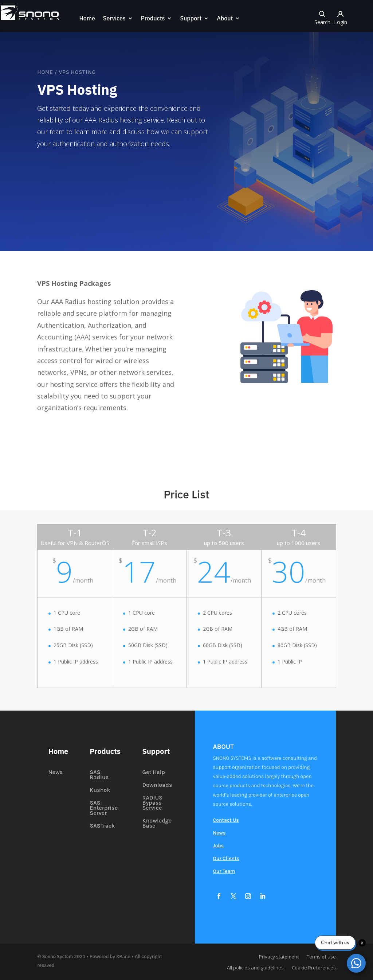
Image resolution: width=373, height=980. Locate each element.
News (55, 773)
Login (341, 17)
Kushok (100, 790)
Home (87, 19)
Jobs (218, 846)
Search (323, 17)
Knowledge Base (157, 824)
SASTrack (102, 826)
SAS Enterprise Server (104, 808)
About (224, 19)
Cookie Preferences (314, 968)
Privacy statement (279, 957)
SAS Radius (99, 775)
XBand (123, 956)
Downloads (157, 785)
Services (114, 19)
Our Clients (226, 859)
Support (190, 19)
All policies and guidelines (255, 968)
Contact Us (226, 820)
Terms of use (321, 957)
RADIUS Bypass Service (152, 803)
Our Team (224, 872)
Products (152, 19)
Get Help (153, 773)
